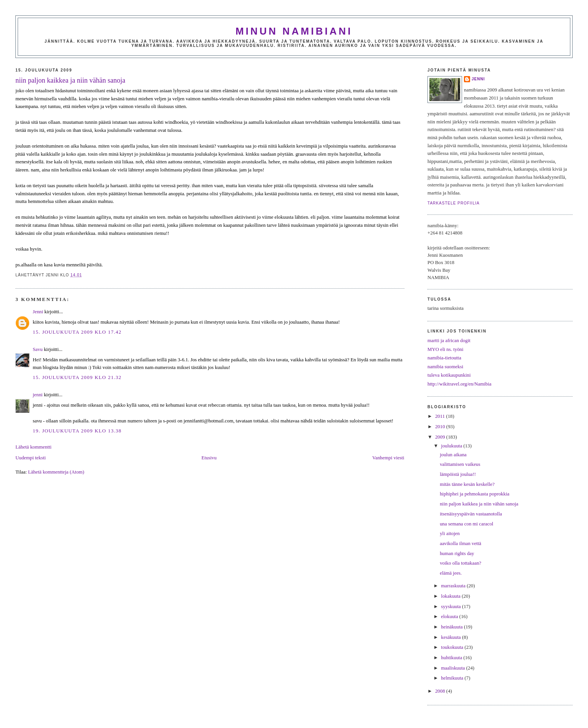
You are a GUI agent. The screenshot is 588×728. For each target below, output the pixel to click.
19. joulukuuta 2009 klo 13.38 (77, 431)
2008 (441, 691)
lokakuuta (451, 596)
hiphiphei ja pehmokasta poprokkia (475, 494)
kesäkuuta (451, 637)
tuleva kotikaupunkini (449, 375)
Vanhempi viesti (388, 458)
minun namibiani (294, 31)
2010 (441, 427)
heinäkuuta (452, 627)
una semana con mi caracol (466, 524)
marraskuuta (454, 586)
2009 (441, 437)
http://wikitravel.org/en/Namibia (460, 384)
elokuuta (450, 617)
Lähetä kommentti (33, 447)
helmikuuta (453, 678)
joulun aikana (453, 455)
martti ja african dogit (449, 341)
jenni (38, 395)
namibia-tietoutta (444, 358)
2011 (441, 416)
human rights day (457, 553)
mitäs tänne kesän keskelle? (467, 484)
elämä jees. (451, 573)
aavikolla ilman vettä (460, 544)
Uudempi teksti (31, 458)
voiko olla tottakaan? (460, 563)
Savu (38, 349)
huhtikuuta (452, 658)
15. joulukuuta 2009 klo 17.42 (77, 332)
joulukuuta (452, 446)
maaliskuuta (453, 668)
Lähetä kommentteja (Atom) (56, 472)
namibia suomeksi (445, 367)
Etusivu (209, 458)
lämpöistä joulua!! (458, 474)
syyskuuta (451, 607)
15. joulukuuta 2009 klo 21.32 (77, 377)
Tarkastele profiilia (454, 203)
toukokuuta (453, 647)
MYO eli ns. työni (446, 349)
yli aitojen (450, 534)
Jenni (38, 312)
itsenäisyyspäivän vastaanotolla (471, 514)
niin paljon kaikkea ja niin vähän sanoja (70, 80)
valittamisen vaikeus (460, 464)
